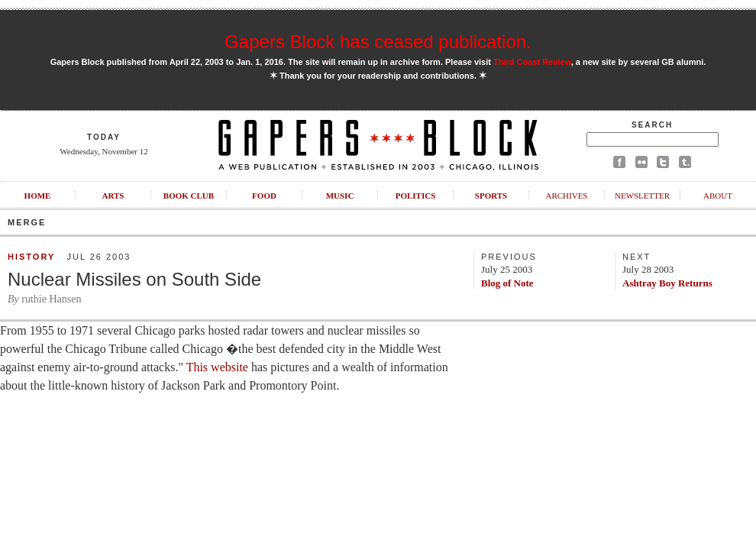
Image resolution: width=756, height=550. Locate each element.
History (31, 257)
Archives (566, 196)
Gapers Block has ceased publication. (378, 42)
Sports (491, 196)
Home (38, 196)
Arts (113, 196)
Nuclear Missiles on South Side (134, 279)
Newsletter (642, 196)
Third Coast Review (532, 62)
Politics (416, 196)
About (718, 196)
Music (340, 196)
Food (264, 196)
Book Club (189, 196)
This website (217, 367)
